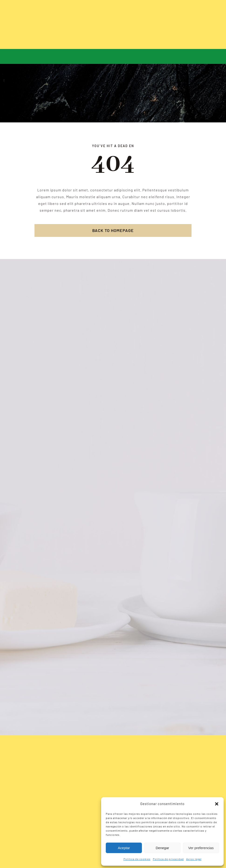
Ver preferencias (201, 848)
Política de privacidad (168, 859)
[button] (217, 804)
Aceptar (124, 848)
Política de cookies (137, 859)
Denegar (162, 848)
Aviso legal (194, 859)
